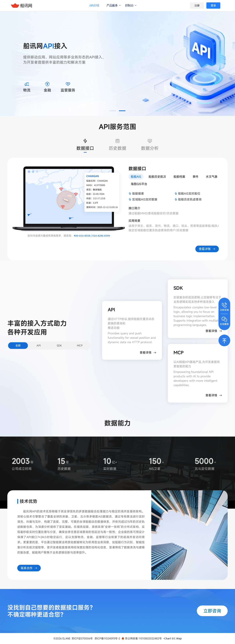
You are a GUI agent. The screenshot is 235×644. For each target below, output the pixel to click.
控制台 (131, 6)
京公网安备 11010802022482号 (142, 638)
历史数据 (117, 144)
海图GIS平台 (139, 184)
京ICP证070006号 (82, 638)
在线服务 (224, 321)
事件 (196, 177)
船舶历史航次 (157, 177)
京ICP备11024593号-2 (107, 638)
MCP (80, 345)
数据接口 (85, 144)
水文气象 (212, 177)
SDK (59, 345)
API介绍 (94, 5)
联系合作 (29, 567)
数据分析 (150, 144)
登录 (213, 6)
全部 (18, 345)
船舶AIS (136, 177)
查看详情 (207, 248)
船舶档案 (179, 177)
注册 (197, 6)
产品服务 (114, 6)
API (39, 345)
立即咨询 (212, 611)
